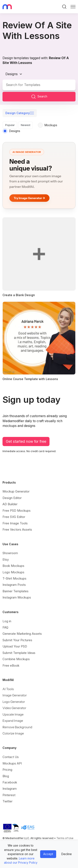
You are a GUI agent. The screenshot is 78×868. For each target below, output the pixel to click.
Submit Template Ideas (19, 653)
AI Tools (8, 689)
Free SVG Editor (14, 517)
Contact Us (11, 757)
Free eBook (11, 665)
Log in (7, 621)
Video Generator (14, 708)
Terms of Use (65, 838)
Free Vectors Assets (17, 529)
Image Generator (15, 695)
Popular (10, 125)
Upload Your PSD (15, 646)
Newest (26, 125)
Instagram (10, 789)
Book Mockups (13, 566)
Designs (12, 74)
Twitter (7, 801)
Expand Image (13, 721)
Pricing (7, 770)
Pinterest (9, 795)
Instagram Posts (14, 585)
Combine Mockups (16, 659)
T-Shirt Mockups (14, 578)
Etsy (6, 559)
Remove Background (17, 727)
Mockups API (12, 763)
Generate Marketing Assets (22, 634)
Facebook (10, 782)
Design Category (18, 113)
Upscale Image (13, 714)
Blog (6, 776)
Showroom (10, 553)
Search (39, 97)
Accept (48, 854)
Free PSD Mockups (17, 511)
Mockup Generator (16, 491)
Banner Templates (15, 591)
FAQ (5, 627)
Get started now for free (26, 441)
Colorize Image (13, 733)
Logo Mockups (13, 572)
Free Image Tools (15, 523)
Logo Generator (14, 702)
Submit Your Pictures (17, 640)
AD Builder (10, 504)
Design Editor (12, 498)
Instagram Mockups (17, 597)
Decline (67, 854)
